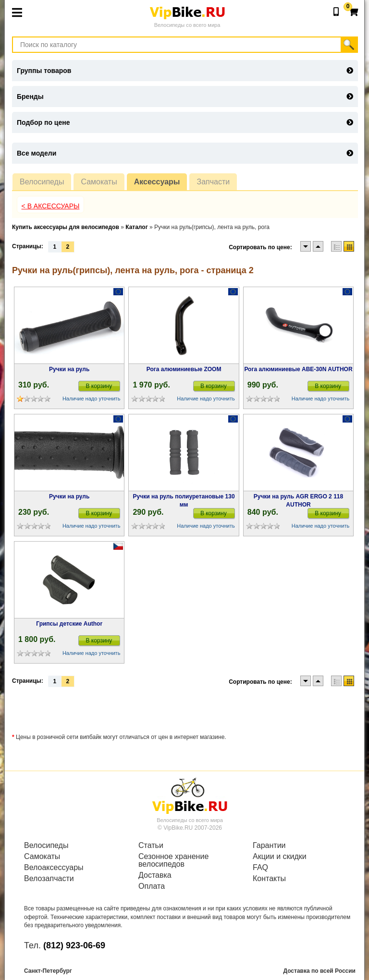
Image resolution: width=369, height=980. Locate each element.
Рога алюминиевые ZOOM (184, 369)
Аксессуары (157, 182)
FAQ (260, 868)
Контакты (269, 879)
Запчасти (213, 182)
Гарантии (269, 846)
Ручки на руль (69, 369)
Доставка (155, 875)
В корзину (99, 386)
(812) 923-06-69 (74, 945)
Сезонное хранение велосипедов (173, 860)
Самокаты (99, 182)
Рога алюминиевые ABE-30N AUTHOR (298, 369)
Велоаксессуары (54, 868)
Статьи (151, 846)
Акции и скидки (280, 857)
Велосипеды (42, 182)
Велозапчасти (49, 879)
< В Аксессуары (51, 206)
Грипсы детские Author (69, 624)
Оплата (152, 886)
